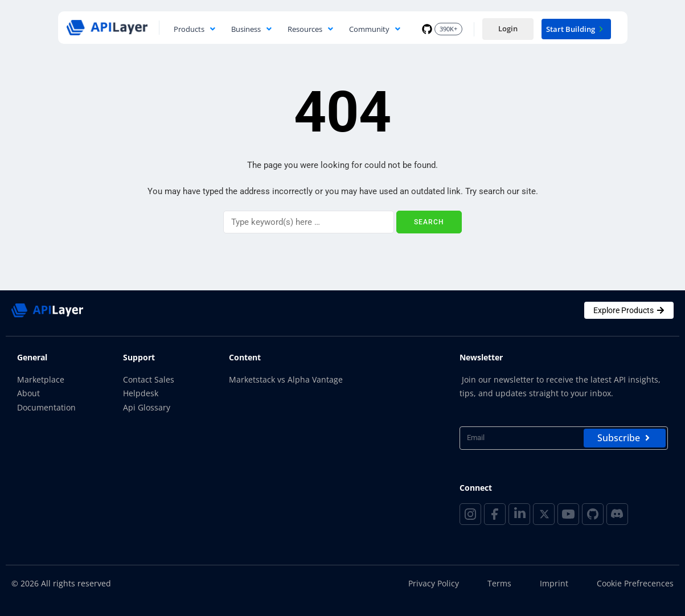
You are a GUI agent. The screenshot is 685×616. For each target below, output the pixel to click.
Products (194, 29)
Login (508, 28)
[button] (194, 29)
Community (375, 29)
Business (251, 29)
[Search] (309, 222)
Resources (310, 29)
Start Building (576, 29)
